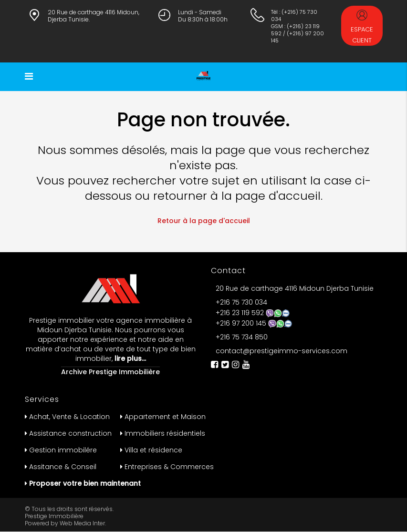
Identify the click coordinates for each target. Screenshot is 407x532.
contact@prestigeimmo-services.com (282, 351)
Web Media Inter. (83, 523)
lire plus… (129, 358)
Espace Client (362, 27)
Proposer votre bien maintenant (85, 483)
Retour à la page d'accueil (204, 221)
